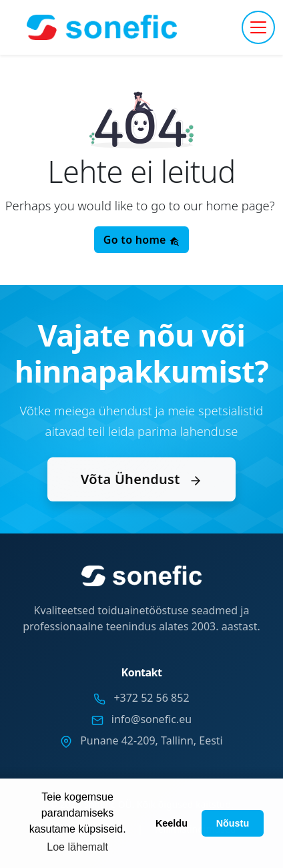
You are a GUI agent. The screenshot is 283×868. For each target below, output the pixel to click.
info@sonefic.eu (152, 719)
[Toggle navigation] (258, 27)
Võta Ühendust (141, 479)
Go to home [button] (141, 240)
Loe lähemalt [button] (77, 847)
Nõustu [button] (233, 823)
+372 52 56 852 (151, 698)
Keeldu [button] (172, 823)
